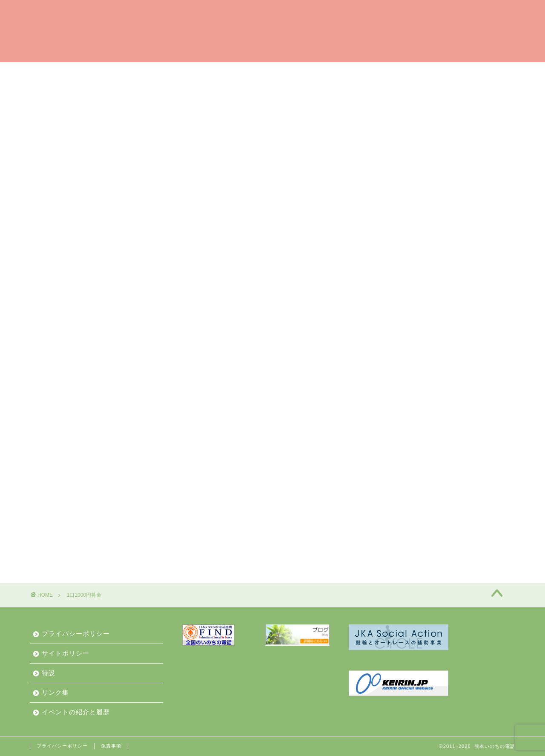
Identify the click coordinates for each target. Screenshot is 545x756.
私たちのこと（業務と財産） (312, 92)
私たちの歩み (400, 72)
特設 (49, 673)
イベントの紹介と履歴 (164, 92)
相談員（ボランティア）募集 (272, 72)
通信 (398, 412)
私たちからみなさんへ (75, 92)
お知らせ (233, 92)
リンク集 (55, 692)
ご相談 (348, 72)
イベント (404, 348)
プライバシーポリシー (76, 634)
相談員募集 (408, 391)
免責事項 (111, 746)
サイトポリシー (66, 653)
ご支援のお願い (183, 72)
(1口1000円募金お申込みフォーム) (128, 183)
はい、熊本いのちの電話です (89, 73)
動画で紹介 (443, 92)
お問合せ (391, 92)
